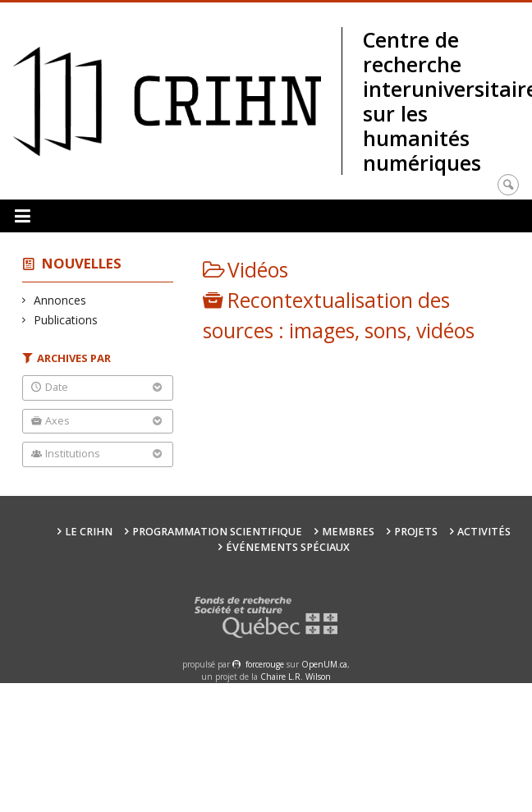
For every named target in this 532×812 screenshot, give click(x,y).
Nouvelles (82, 263)
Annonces (60, 300)
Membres (348, 532)
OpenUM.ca (324, 664)
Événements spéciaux (288, 547)
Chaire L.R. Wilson (296, 677)
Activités (484, 532)
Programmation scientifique (217, 532)
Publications (66, 320)
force (265, 664)
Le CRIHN (89, 532)
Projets (416, 532)
